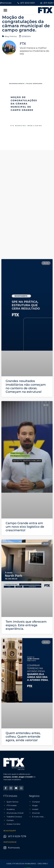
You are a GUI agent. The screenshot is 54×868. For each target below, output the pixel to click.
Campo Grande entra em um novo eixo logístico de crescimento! (25, 527)
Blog (7, 36)
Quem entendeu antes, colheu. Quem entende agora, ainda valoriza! (23, 737)
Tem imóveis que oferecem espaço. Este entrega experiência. (26, 625)
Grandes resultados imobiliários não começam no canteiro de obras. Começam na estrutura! (26, 386)
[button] (5, 10)
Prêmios (13, 36)
